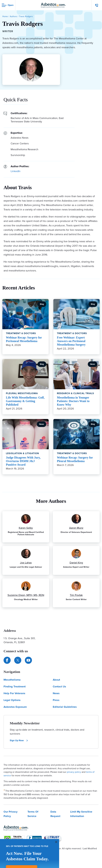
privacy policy (74, 772)
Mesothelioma (12, 680)
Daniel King (76, 563)
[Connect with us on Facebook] (7, 660)
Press (56, 700)
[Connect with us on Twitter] (18, 660)
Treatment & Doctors (21, 333)
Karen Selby (26, 528)
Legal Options (12, 700)
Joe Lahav (26, 563)
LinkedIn (16, 171)
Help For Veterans (14, 693)
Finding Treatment (15, 686)
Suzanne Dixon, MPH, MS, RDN (26, 595)
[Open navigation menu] (8, 5)
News (56, 693)
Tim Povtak (76, 595)
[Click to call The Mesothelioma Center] (97, 5)
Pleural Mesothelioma (22, 393)
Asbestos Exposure (15, 707)
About (56, 680)
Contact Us (59, 686)
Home (5, 16)
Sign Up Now (19, 740)
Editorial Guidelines (65, 707)
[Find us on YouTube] (28, 660)
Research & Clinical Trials (75, 393)
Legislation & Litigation (22, 453)
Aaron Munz (76, 528)
